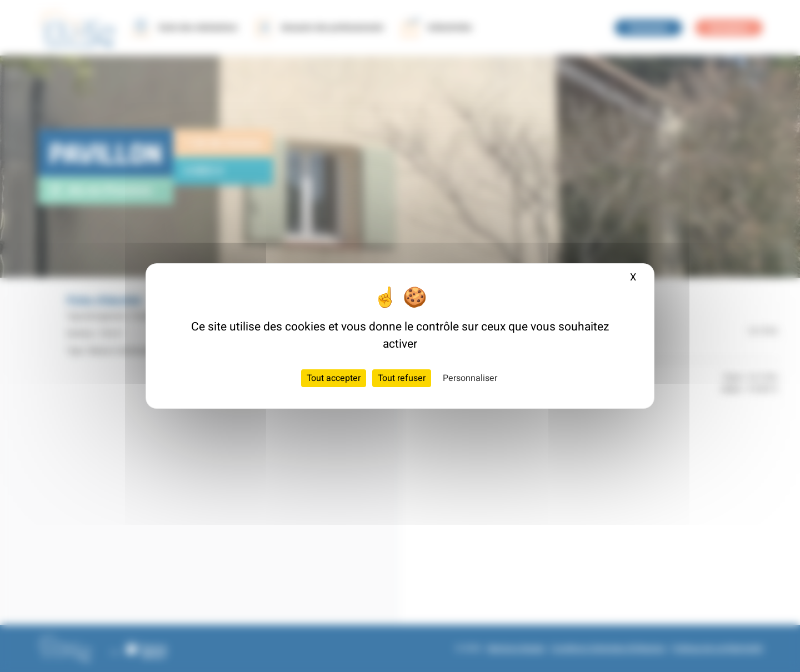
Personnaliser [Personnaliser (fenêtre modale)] (470, 378)
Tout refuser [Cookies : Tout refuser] (402, 378)
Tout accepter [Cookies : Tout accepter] (334, 378)
